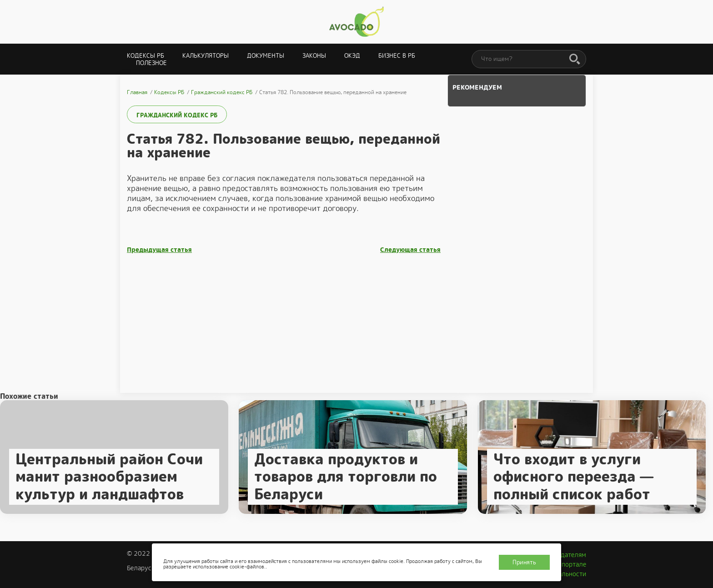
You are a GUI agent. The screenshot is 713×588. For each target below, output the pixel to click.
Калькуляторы (206, 56)
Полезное (151, 63)
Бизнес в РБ (397, 56)
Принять (524, 562)
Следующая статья (410, 250)
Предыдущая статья (159, 250)
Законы (314, 56)
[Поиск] (575, 60)
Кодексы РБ (146, 56)
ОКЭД (352, 56)
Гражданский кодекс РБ (177, 115)
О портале (571, 564)
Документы (266, 56)
